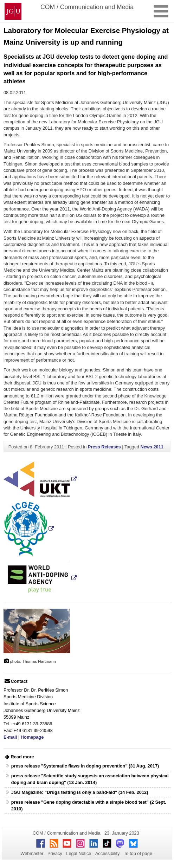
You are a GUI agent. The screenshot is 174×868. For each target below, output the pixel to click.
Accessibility (108, 853)
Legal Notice (79, 853)
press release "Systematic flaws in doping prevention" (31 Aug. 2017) (85, 766)
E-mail (10, 737)
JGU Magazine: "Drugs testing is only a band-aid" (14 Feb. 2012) (80, 792)
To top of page (138, 853)
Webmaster (32, 853)
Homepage (32, 737)
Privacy (55, 853)
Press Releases (104, 447)
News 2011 (152, 447)
